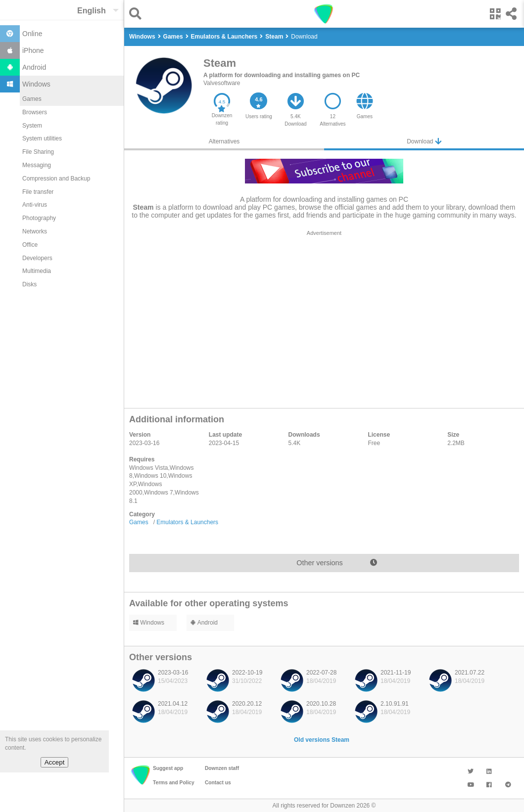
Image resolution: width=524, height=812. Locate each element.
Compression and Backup (56, 179)
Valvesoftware (222, 83)
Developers (37, 258)
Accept (55, 762)
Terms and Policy (174, 783)
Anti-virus (35, 205)
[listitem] (164, 683)
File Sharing (38, 152)
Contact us (218, 783)
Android (204, 623)
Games (32, 99)
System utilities (42, 138)
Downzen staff (222, 768)
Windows (149, 623)
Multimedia (37, 271)
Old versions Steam (322, 740)
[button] (138, 14)
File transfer (38, 192)
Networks (35, 231)
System (32, 126)
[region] (324, 316)
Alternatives (224, 141)
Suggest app (168, 768)
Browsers (35, 112)
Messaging (37, 165)
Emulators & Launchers (187, 522)
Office (30, 245)
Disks (29, 284)
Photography (39, 218)
